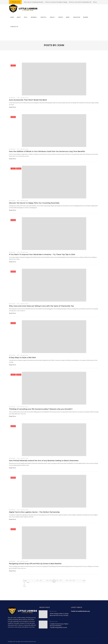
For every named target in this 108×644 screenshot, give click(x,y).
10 (37, 581)
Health (13, 375)
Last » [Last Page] (84, 581)
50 (71, 581)
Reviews (13, 117)
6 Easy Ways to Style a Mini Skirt (22, 358)
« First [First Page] (28, 581)
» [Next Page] (80, 581)
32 (57, 581)
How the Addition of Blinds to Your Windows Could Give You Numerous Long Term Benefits (47, 151)
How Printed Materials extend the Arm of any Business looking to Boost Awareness (44, 461)
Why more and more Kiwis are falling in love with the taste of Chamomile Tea (41, 306)
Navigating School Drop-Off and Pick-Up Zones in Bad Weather (35, 564)
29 (47, 581)
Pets (13, 168)
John (18, 98)
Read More (12, 107)
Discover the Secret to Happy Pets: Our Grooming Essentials (34, 203)
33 (61, 581)
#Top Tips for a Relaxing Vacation (34, 2)
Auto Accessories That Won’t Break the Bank (28, 100)
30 (51, 581)
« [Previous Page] (31, 581)
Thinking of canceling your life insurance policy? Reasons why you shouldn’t (41, 409)
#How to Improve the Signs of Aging (56, 2)
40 (67, 581)
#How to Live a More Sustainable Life (80, 2)
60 (74, 581)
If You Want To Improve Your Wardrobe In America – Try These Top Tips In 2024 (42, 254)
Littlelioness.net (32, 641)
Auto (13, 65)
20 (41, 581)
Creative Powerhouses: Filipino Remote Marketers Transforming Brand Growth (59, 626)
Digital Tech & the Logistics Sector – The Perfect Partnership (34, 512)
